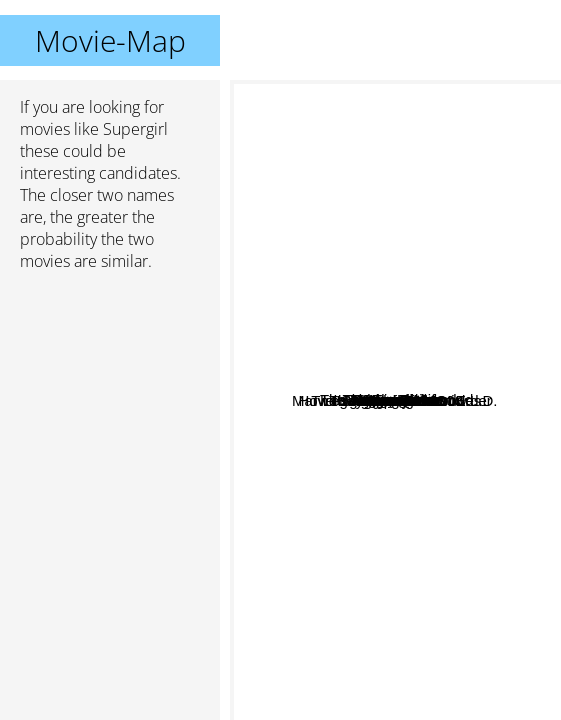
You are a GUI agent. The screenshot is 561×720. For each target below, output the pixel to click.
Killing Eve (333, 275)
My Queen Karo (380, 665)
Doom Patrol (388, 190)
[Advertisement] (110, 393)
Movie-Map (110, 40)
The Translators (340, 214)
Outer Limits (413, 258)
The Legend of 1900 (449, 513)
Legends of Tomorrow (337, 614)
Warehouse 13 (471, 414)
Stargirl (386, 413)
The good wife (412, 569)
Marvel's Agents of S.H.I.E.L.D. (387, 428)
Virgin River (456, 212)
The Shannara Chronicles (446, 476)
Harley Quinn (366, 387)
